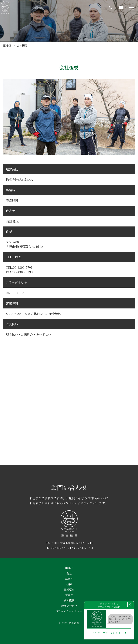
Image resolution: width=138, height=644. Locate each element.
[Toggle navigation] (131, 8)
